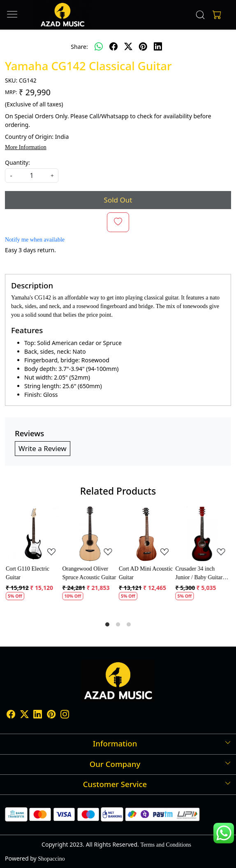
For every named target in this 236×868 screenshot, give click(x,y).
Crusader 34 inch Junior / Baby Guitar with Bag (199, 574)
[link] (200, 15)
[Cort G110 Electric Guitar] (33, 534)
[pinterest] (143, 46)
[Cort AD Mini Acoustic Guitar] (146, 534)
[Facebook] (11, 716)
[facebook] (113, 46)
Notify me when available (35, 240)
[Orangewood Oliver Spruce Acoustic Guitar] (90, 534)
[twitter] (128, 46)
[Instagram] (65, 716)
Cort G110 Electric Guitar (28, 573)
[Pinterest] (51, 716)
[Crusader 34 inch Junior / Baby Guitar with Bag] (203, 534)
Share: (79, 47)
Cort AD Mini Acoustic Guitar (146, 573)
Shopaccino (51, 859)
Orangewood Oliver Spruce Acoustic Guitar (89, 573)
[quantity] (32, 176)
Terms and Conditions (165, 845)
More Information (26, 147)
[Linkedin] (38, 716)
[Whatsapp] (99, 46)
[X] (24, 716)
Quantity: (17, 162)
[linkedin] (158, 46)
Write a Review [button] (43, 448)
